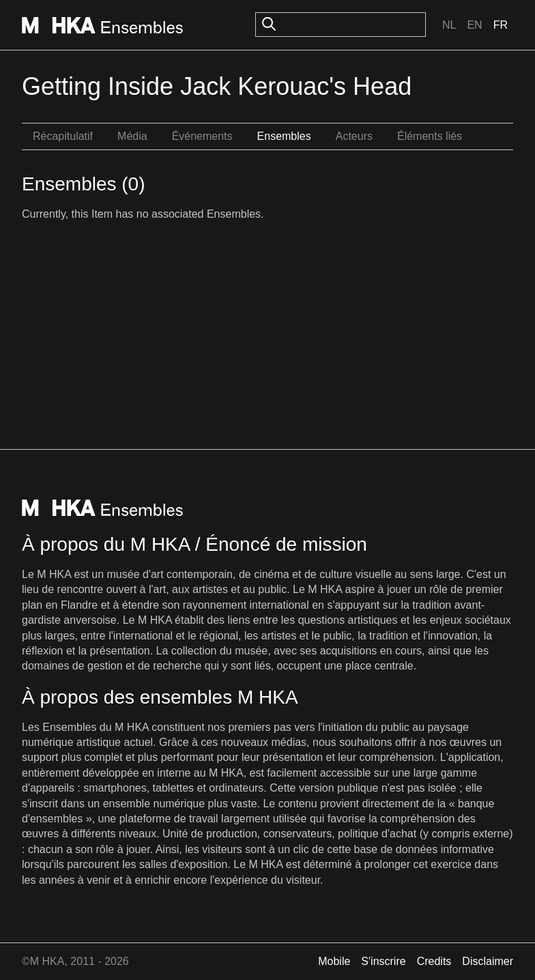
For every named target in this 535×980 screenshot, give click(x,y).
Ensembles (284, 136)
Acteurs (354, 136)
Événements (202, 136)
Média (132, 136)
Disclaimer (488, 961)
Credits (434, 961)
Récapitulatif (63, 136)
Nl (449, 25)
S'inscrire (383, 961)
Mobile (334, 961)
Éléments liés (430, 136)
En (474, 25)
